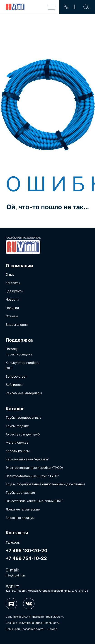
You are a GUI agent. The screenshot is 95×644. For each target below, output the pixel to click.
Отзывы (12, 316)
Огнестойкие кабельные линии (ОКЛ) (35, 501)
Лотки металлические (23, 509)
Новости (12, 299)
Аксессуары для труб (23, 434)
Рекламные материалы (24, 393)
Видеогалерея (17, 324)
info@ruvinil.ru (16, 575)
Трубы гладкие (17, 426)
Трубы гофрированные (23, 417)
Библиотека (15, 385)
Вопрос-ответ (16, 376)
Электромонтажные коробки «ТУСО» (35, 468)
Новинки (12, 308)
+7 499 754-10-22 (26, 558)
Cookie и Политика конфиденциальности (33, 623)
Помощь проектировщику (19, 351)
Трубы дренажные (20, 492)
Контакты (13, 283)
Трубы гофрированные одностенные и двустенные (45, 484)
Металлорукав (17, 442)
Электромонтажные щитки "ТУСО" (33, 476)
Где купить (14, 291)
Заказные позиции (20, 518)
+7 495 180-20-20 (27, 551)
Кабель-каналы (18, 451)
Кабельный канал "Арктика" (27, 459)
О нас (10, 274)
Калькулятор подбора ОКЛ (23, 365)
